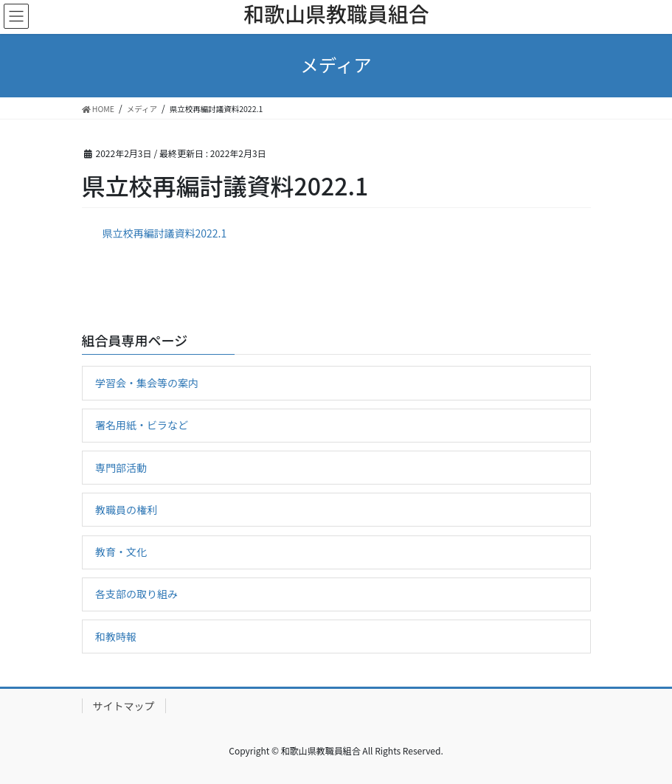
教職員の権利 (126, 510)
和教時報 (116, 636)
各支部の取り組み (136, 594)
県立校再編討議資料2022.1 (165, 233)
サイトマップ (124, 706)
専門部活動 (121, 468)
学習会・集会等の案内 (147, 383)
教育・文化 (121, 552)
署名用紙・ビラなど (142, 425)
